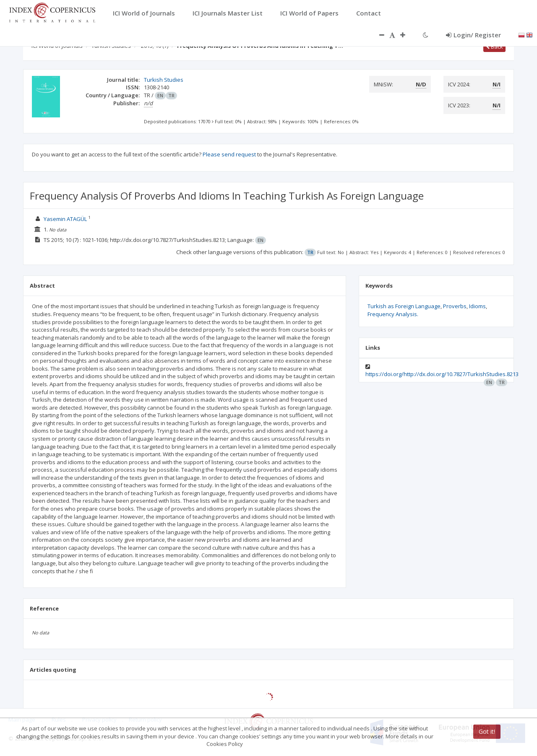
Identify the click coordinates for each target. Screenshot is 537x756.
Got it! (487, 731)
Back (494, 47)
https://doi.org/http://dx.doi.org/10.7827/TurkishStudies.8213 (442, 374)
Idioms (477, 306)
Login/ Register (473, 35)
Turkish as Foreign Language (404, 306)
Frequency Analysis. (393, 314)
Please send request (229, 154)
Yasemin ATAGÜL (65, 219)
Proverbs (455, 306)
